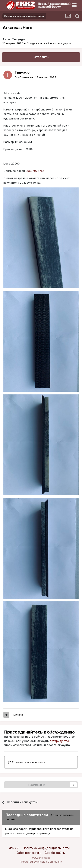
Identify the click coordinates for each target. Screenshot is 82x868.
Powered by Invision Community (42, 862)
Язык (14, 848)
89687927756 (35, 171)
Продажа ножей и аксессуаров (49, 43)
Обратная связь (29, 853)
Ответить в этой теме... (28, 762)
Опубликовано (35, 77)
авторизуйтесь (60, 741)
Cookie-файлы (55, 853)
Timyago (18, 39)
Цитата (18, 715)
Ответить (41, 57)
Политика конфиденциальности (46, 848)
